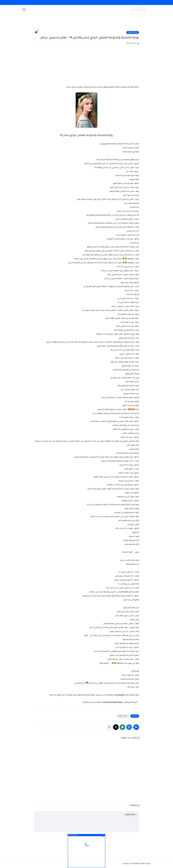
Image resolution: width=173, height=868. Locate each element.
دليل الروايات (127, 864)
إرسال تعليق (130, 815)
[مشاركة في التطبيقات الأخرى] (109, 727)
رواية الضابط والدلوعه (113, 702)
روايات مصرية (133, 32)
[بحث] (24, 10)
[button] (129, 727)
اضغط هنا (120, 695)
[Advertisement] (86, 23)
